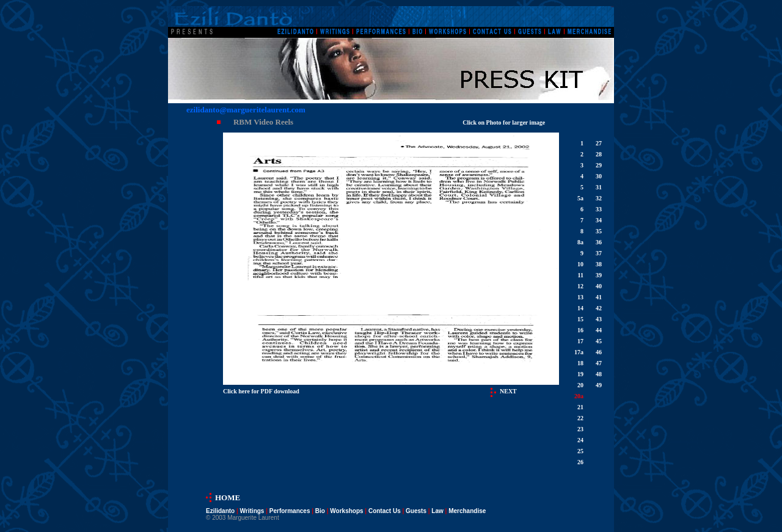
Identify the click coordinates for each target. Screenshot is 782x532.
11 (581, 275)
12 (580, 286)
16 (580, 330)
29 (599, 165)
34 (599, 220)
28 (599, 154)
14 (580, 308)
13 (580, 297)
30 (599, 176)
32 (599, 198)
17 (580, 341)
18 (580, 363)
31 (599, 187)
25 (580, 451)
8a (580, 242)
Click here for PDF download (261, 391)
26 (580, 462)
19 (580, 374)
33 (599, 209)
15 (580, 319)
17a (579, 352)
